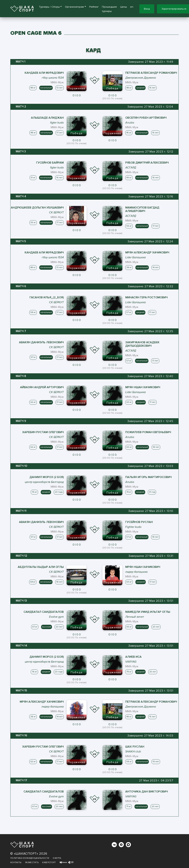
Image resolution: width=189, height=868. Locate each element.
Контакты (16, 862)
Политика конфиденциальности (30, 858)
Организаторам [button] (74, 7)
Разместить (32, 862)
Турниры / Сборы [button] (49, 7)
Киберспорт (49, 862)
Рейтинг (94, 7)
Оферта (57, 858)
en (132, 7)
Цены (124, 7)
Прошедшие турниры (109, 9)
